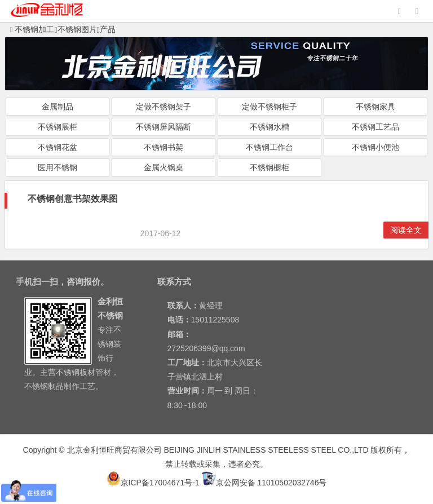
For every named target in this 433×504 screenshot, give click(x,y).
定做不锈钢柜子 (269, 107)
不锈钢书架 (164, 147)
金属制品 (58, 107)
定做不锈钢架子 (164, 107)
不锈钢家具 (375, 107)
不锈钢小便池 (375, 147)
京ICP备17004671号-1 (153, 483)
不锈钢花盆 (58, 147)
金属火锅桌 (164, 167)
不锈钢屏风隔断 (164, 127)
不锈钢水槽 (269, 127)
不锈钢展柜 (58, 127)
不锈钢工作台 (269, 147)
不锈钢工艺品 (375, 127)
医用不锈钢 (58, 167)
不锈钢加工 (32, 29)
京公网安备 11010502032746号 (264, 483)
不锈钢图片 (77, 29)
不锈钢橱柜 (269, 167)
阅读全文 (406, 230)
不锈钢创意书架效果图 (73, 199)
